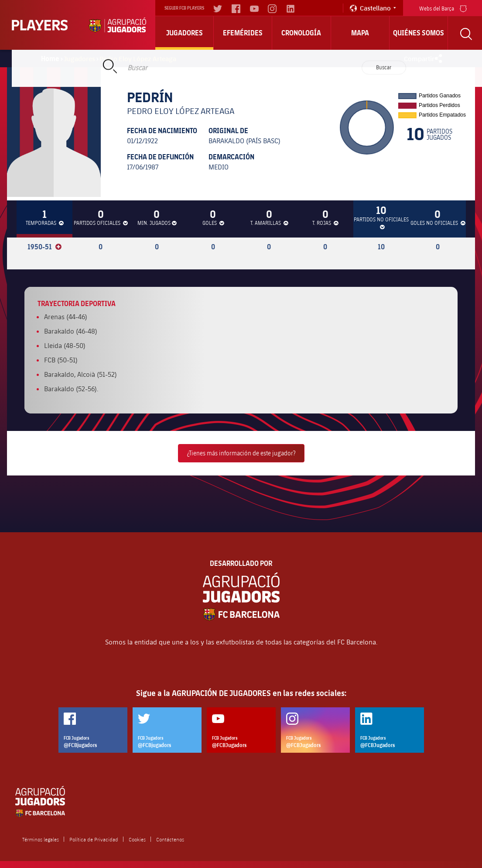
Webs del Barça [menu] (443, 8)
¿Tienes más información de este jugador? (241, 453)
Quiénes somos (419, 33)
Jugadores (185, 33)
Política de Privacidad (94, 839)
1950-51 (44, 247)
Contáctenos (170, 839)
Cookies (137, 839)
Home (50, 59)
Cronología (301, 33)
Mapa (360, 33)
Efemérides (243, 33)
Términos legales (41, 839)
